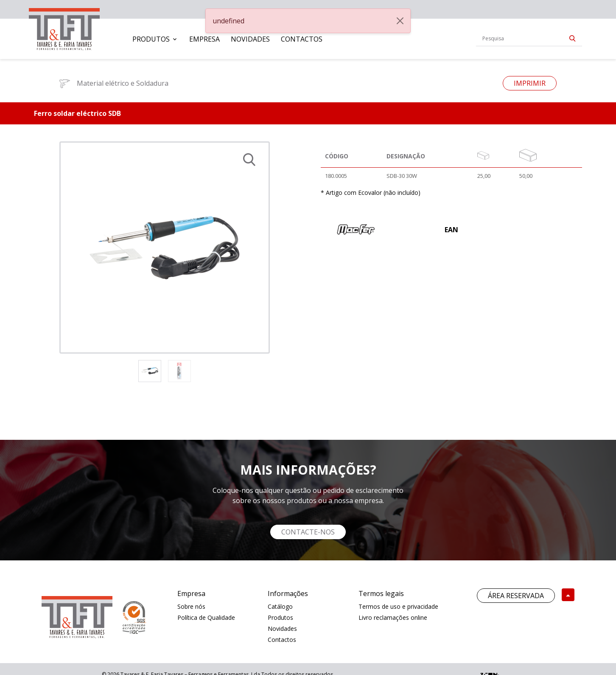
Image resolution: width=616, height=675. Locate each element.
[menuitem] (155, 39)
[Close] (400, 21)
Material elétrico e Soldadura (114, 83)
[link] (64, 27)
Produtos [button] (151, 39)
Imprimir (530, 83)
